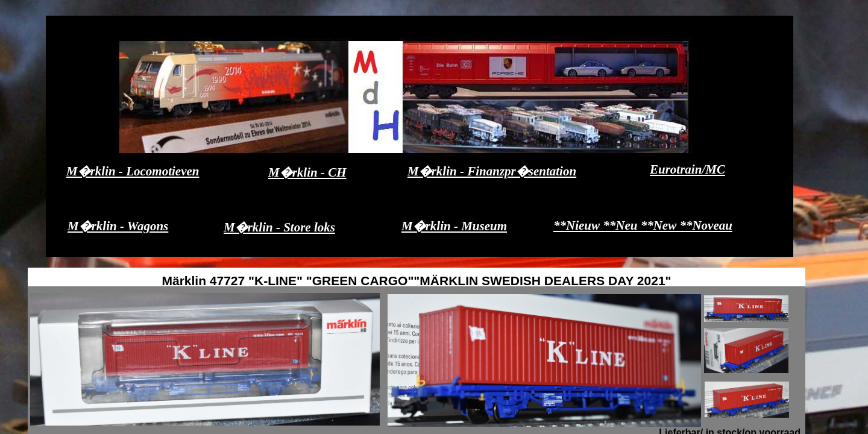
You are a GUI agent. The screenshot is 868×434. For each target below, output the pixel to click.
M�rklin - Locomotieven (133, 171)
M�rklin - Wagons (118, 226)
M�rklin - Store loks (279, 227)
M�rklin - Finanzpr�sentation (492, 171)
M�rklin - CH (307, 172)
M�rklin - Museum (454, 226)
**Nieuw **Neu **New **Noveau (643, 225)
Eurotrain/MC (687, 169)
